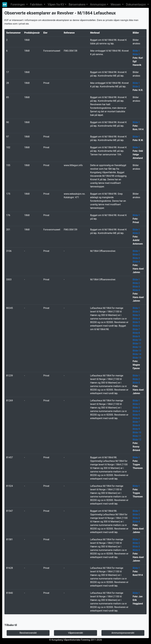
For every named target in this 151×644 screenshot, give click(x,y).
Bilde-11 (137, 344)
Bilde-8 (136, 333)
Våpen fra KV (56, 5)
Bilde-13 (137, 351)
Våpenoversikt (76, 633)
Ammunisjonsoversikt (123, 633)
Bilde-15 (137, 358)
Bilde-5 (136, 322)
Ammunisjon (98, 5)
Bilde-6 (136, 326)
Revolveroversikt (28, 633)
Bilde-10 (137, 340)
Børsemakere (77, 5)
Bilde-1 (136, 51)
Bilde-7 (136, 329)
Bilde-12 (137, 347)
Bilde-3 (136, 258)
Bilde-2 (136, 54)
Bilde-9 (136, 336)
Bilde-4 (136, 262)
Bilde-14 (137, 354)
